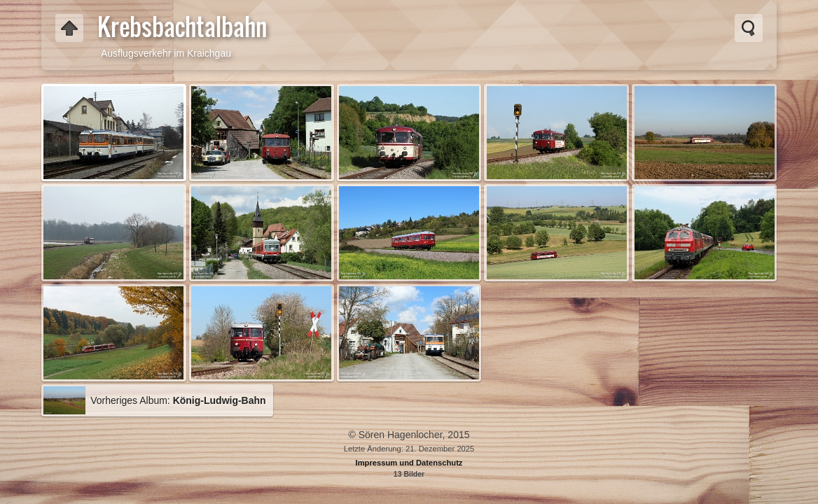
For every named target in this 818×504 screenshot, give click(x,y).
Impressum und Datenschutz (409, 463)
